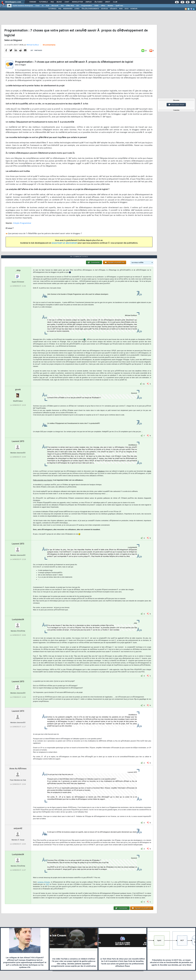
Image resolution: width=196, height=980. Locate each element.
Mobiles (110, 6)
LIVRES (77, 9)
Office (103, 6)
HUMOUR (134, 9)
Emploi (89, 2)
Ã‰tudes (98, 2)
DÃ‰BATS (113, 9)
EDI (78, 6)
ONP (47, 884)
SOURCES (104, 9)
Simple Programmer (22, 223)
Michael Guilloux (33, 45)
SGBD (96, 6)
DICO (126, 9)
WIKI (121, 9)
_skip (18, 270)
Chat (67, 2)
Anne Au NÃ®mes (18, 769)
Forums (33, 2)
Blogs (59, 2)
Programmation (87, 6)
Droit (108, 2)
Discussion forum (176, 105)
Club (115, 2)
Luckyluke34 (18, 619)
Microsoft (55, 6)
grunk (18, 389)
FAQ (52, 2)
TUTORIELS (52, 9)
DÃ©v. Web (70, 6)
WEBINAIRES (68, 9)
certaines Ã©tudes (44, 882)
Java (62, 6)
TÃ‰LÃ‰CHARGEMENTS (90, 9)
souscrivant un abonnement (65, 243)
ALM (47, 6)
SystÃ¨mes (119, 6)
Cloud (37, 6)
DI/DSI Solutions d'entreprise (23, 6)
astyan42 (18, 828)
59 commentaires (49, 45)
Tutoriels (43, 2)
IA (43, 6)
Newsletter (77, 2)
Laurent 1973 (18, 441)
